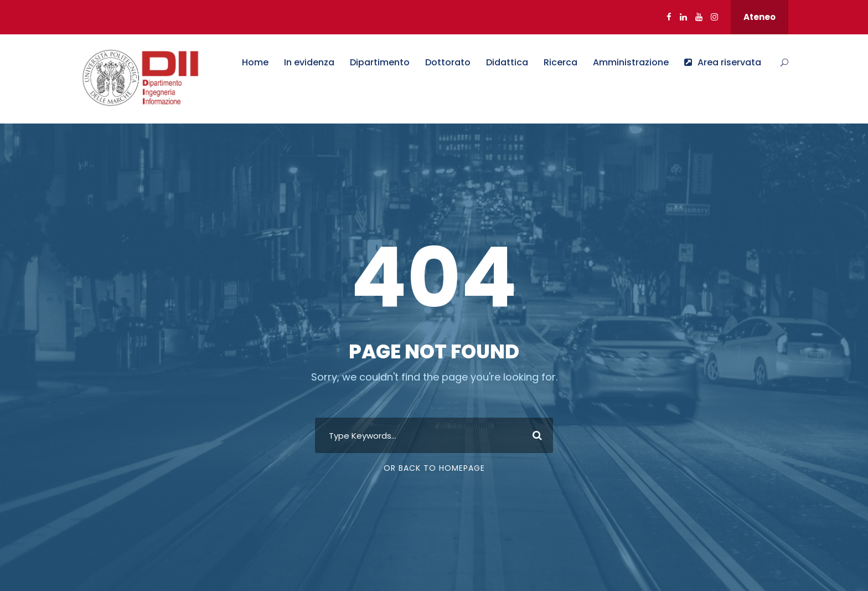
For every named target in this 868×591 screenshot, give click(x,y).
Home (255, 62)
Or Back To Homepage (434, 468)
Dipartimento (380, 62)
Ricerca (560, 62)
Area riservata (723, 62)
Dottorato (448, 62)
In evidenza (309, 62)
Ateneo (759, 17)
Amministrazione (631, 62)
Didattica (507, 62)
